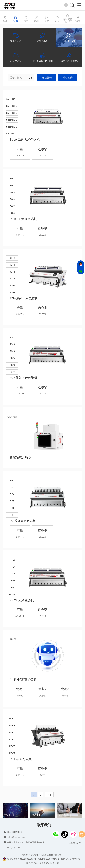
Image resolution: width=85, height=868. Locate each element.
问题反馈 (55, 863)
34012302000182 (28, 859)
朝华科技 (76, 859)
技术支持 (65, 859)
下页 (49, 795)
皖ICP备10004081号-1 (48, 859)
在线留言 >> (75, 843)
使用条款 (44, 863)
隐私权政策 (32, 863)
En (66, 5)
